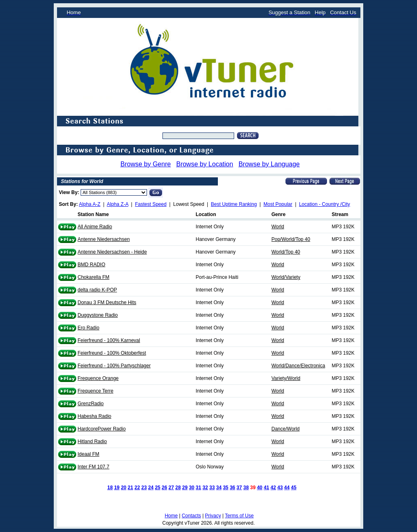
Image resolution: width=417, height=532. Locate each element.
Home (171, 516)
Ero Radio (89, 328)
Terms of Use (239, 516)
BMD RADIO (92, 265)
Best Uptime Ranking (234, 204)
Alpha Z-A (117, 204)
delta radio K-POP (98, 290)
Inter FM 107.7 (94, 467)
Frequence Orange (98, 378)
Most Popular (278, 204)
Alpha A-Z (90, 204)
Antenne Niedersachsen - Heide (112, 252)
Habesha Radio (95, 416)
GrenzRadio (91, 404)
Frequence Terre (96, 391)
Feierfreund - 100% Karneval (109, 340)
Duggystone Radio (98, 315)
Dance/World (286, 429)
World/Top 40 (286, 252)
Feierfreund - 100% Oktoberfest (112, 353)
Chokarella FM (94, 277)
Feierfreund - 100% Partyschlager (114, 366)
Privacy (213, 516)
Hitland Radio (92, 441)
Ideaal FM (89, 454)
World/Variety (286, 277)
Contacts (191, 516)
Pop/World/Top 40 (291, 239)
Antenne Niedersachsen (104, 239)
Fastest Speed (151, 204)
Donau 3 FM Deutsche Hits (107, 302)
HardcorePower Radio (102, 429)
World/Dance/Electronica (298, 366)
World (278, 227)
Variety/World (286, 378)
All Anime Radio (95, 227)
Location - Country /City (324, 204)
